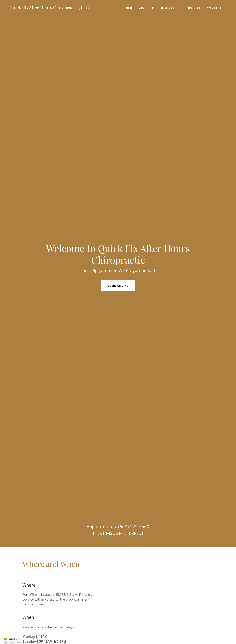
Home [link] (128, 8)
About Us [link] (147, 8)
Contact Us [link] (217, 8)
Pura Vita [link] (193, 8)
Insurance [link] (170, 8)
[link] (49, 8)
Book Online (118, 286)
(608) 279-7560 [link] (134, 526)
